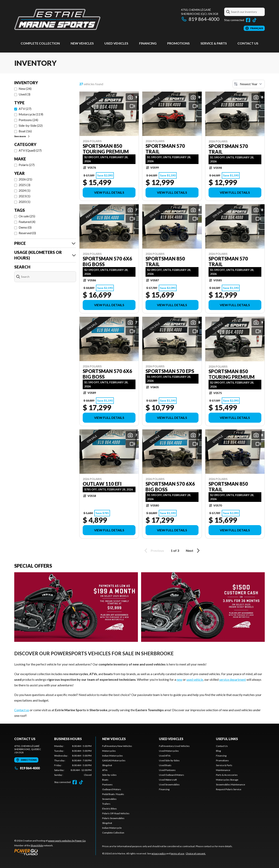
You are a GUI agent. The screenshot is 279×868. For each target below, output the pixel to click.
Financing (148, 43)
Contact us (22, 710)
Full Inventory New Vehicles (117, 746)
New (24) (25, 89)
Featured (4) (27, 222)
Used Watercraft (168, 780)
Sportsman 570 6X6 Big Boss (107, 261)
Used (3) (24, 94)
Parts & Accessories (227, 775)
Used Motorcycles (169, 751)
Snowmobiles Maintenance (231, 784)
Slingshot (107, 765)
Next (193, 551)
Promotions (178, 43)
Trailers (106, 804)
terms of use (177, 853)
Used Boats (165, 765)
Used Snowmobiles (169, 784)
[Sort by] (249, 84)
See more (22, 136)
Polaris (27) (27, 165)
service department (233, 679)
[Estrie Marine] (57, 19)
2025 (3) (24, 185)
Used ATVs (165, 756)
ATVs (105, 770)
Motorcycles (109, 751)
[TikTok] (255, 20)
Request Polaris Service (229, 789)
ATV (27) (25, 109)
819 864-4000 (200, 19)
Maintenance (223, 770)
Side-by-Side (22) (31, 125)
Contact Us (248, 43)
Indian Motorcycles (113, 756)
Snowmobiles (109, 799)
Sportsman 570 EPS (170, 371)
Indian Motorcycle (112, 828)
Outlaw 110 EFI (102, 484)
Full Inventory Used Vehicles (174, 746)
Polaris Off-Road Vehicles (116, 813)
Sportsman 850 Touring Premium (106, 149)
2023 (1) (24, 196)
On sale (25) (27, 216)
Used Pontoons (167, 770)
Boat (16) (25, 131)
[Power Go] (50, 852)
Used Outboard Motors (172, 775)
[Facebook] (248, 20)
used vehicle (195, 679)
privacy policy (159, 853)
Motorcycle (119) (31, 114)
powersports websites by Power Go (67, 841)
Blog (218, 751)
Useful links (227, 739)
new (179, 679)
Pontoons (107, 784)
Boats (105, 780)
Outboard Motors (112, 789)
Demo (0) (25, 227)
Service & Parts (214, 43)
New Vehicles (82, 43)
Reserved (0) (27, 233)
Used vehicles (116, 43)
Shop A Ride (37, 845)
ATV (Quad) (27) (30, 150)
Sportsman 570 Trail (165, 149)
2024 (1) (24, 190)
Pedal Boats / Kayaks (113, 794)
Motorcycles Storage (227, 780)
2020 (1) (24, 202)
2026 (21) (25, 179)
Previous (154, 551)
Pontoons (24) (28, 120)
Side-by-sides (109, 775)
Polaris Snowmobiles (113, 818)
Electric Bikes (109, 809)
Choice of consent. (196, 853)
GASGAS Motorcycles (114, 760)
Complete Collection (40, 43)
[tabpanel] (73, 761)
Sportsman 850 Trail (165, 261)
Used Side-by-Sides (169, 760)
